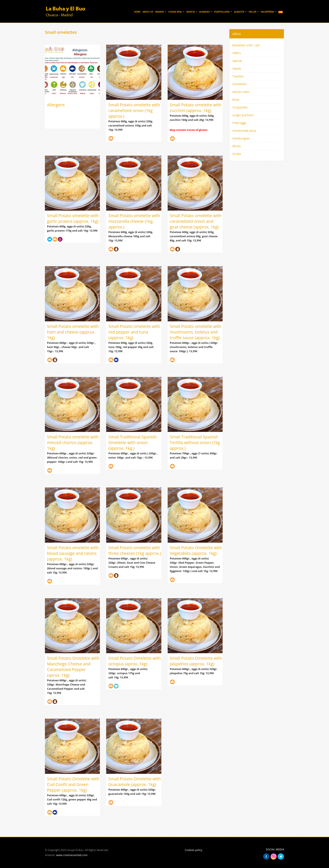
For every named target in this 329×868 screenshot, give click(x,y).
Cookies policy (194, 850)
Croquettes (240, 107)
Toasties (238, 76)
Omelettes (240, 84)
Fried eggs (239, 123)
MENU (237, 34)
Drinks (237, 154)
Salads (237, 68)
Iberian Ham (241, 92)
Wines (237, 146)
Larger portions (243, 115)
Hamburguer (241, 138)
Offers (237, 53)
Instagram (274, 856)
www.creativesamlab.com (72, 855)
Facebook (266, 856)
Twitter (281, 856)
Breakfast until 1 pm (246, 45)
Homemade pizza (244, 131)
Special (237, 61)
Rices (236, 100)
